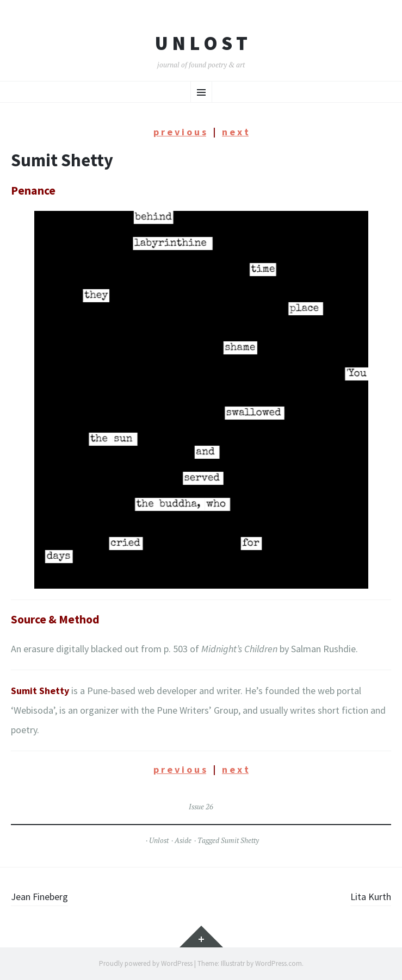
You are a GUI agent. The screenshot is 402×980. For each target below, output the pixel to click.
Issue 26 (201, 807)
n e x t (235, 132)
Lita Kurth (371, 897)
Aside (183, 840)
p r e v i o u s (180, 132)
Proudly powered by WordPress (146, 963)
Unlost (159, 840)
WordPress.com (279, 963)
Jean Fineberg (39, 897)
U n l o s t (201, 43)
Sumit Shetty (240, 840)
